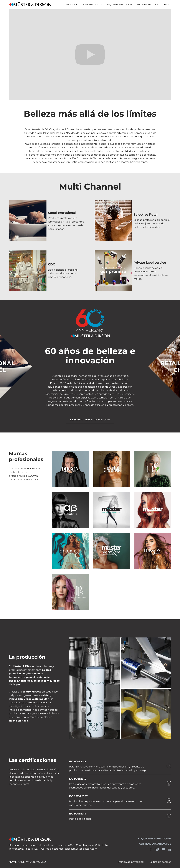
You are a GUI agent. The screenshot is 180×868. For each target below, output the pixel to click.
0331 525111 (27, 849)
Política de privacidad (131, 862)
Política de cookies (160, 862)
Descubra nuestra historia (90, 420)
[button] (72, 5)
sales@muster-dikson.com (81, 849)
